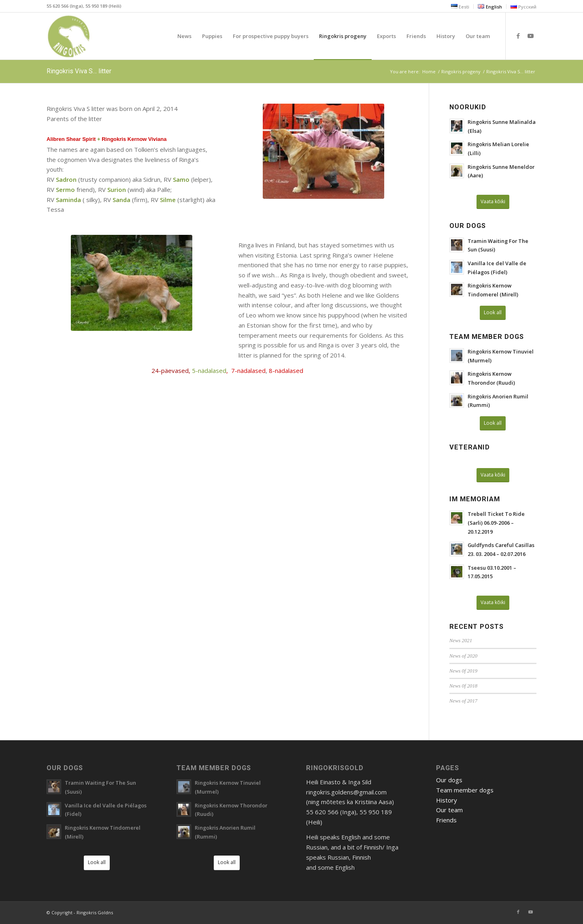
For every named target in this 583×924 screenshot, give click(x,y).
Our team (449, 810)
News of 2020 (463, 656)
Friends (446, 820)
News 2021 (461, 641)
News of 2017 (463, 701)
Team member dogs (465, 790)
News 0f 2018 (463, 686)
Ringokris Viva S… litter (79, 71)
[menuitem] (460, 6)
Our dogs (449, 780)
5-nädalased (209, 370)
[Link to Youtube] (530, 36)
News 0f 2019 (463, 671)
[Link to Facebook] (518, 36)
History (447, 800)
